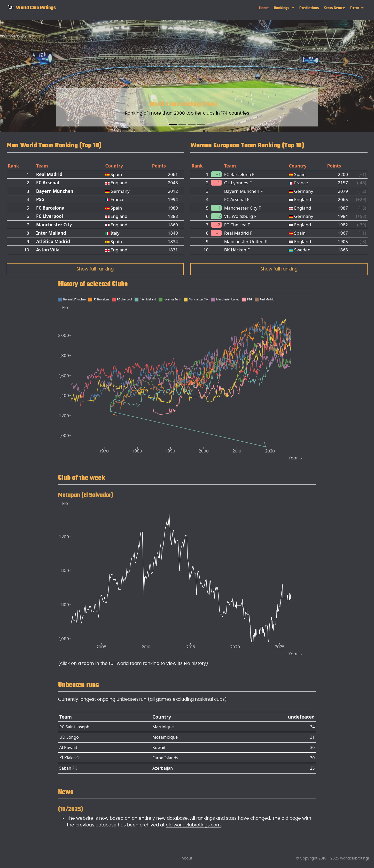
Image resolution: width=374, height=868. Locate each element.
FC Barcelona (50, 208)
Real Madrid (49, 174)
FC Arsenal (48, 183)
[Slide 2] (182, 125)
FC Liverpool (50, 216)
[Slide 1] (173, 125)
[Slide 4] (201, 125)
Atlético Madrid (53, 241)
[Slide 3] (192, 125)
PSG (40, 199)
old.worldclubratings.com (193, 825)
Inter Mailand (51, 233)
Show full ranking (95, 269)
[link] (284, 8)
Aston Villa (48, 250)
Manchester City (54, 225)
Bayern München (55, 191)
